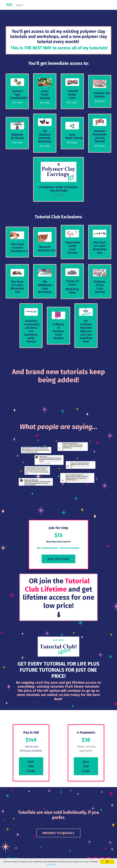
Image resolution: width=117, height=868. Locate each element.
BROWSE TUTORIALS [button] (58, 834)
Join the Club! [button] (58, 559)
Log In (19, 5)
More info (51, 865)
